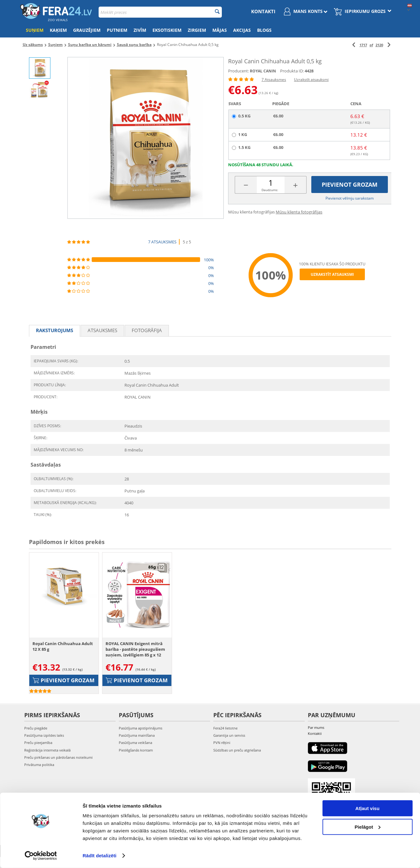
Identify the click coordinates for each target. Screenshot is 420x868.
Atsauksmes (102, 330)
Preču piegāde (36, 728)
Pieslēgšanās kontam (136, 750)
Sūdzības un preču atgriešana (237, 750)
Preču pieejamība (38, 743)
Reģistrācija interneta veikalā (47, 750)
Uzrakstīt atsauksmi (311, 79)
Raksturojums (55, 330)
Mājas (220, 30)
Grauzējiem (87, 30)
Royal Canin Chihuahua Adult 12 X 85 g (63, 646)
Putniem (117, 30)
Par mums (316, 727)
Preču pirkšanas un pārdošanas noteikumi (58, 757)
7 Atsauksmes (274, 79)
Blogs (264, 30)
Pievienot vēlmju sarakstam (350, 198)
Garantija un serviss (229, 735)
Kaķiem (58, 30)
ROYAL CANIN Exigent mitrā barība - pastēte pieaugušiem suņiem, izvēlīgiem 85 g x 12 (135, 649)
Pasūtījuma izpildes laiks (44, 735)
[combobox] (160, 12)
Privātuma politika (39, 765)
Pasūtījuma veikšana (135, 743)
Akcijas (242, 30)
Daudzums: (270, 190)
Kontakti (263, 11)
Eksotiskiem (167, 30)
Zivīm (140, 30)
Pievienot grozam (350, 184)
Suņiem (35, 30)
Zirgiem (197, 30)
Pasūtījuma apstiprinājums (141, 728)
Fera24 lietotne (225, 728)
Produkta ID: (292, 71)
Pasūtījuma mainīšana (137, 735)
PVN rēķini (222, 743)
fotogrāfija (147, 330)
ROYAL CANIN (263, 71)
